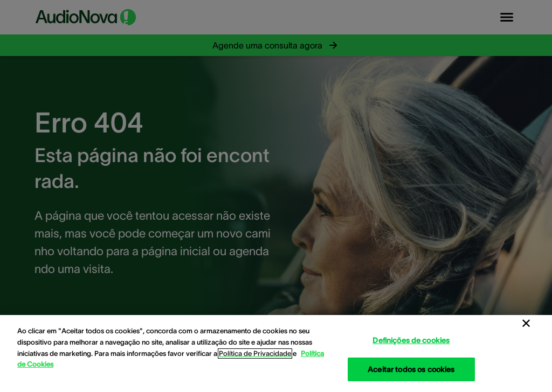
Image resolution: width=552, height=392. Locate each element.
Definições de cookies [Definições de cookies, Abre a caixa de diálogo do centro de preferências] (411, 340)
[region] (276, 353)
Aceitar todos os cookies (411, 369)
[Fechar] (526, 324)
